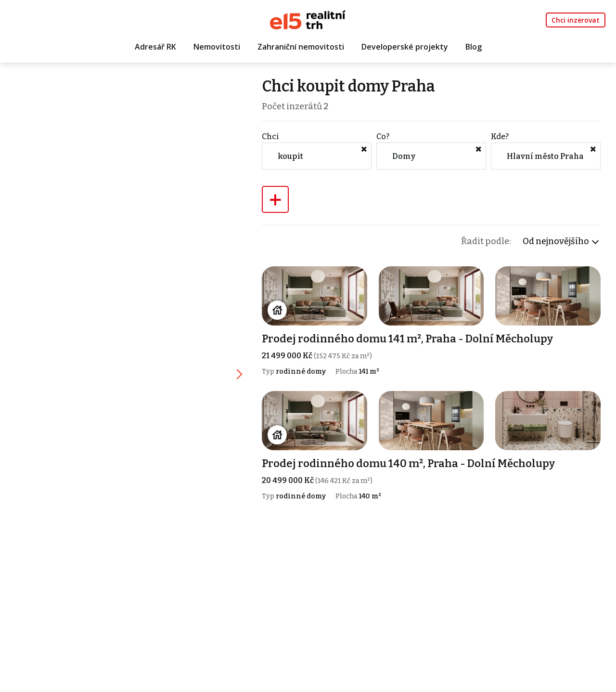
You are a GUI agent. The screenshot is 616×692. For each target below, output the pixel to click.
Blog (474, 47)
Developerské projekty (405, 47)
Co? (383, 137)
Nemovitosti (217, 47)
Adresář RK (155, 47)
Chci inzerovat (576, 20)
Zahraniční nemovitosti (301, 47)
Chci (270, 137)
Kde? (500, 137)
